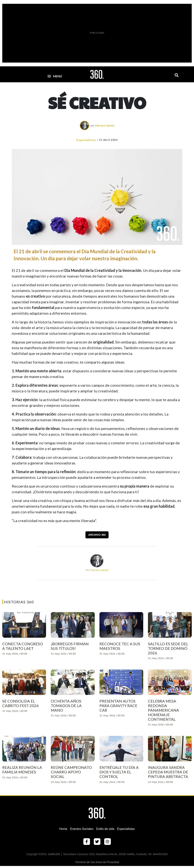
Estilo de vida (105, 829)
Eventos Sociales (82, 829)
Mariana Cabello (105, 125)
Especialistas (86, 140)
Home (63, 829)
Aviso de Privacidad (108, 862)
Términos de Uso (85, 862)
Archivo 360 (97, 535)
